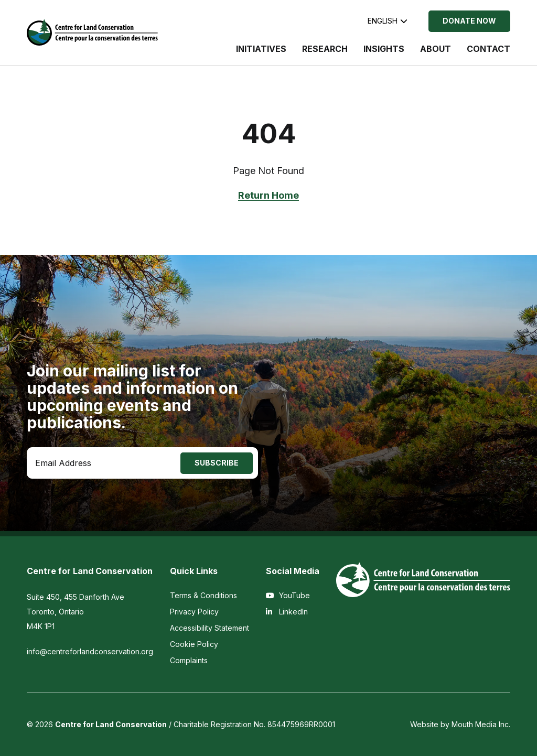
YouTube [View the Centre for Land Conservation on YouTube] (288, 595)
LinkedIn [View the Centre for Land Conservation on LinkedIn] (287, 612)
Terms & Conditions (203, 595)
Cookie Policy (194, 644)
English (388, 21)
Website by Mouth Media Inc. (460, 724)
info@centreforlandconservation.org (90, 651)
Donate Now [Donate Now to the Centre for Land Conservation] (469, 21)
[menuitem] (261, 54)
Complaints (189, 660)
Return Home (268, 195)
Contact (488, 49)
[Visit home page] (92, 33)
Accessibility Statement (210, 628)
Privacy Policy (194, 612)
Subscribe (217, 463)
